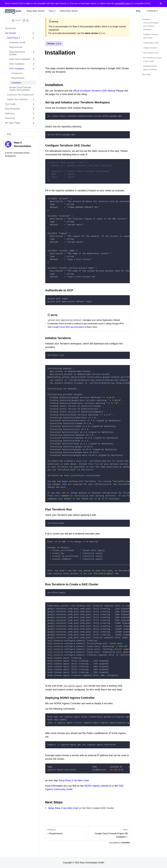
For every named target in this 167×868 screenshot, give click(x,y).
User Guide (10, 104)
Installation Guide (17, 42)
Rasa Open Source (36, 11)
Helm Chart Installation (20, 59)
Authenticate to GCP (151, 43)
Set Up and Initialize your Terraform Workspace (151, 26)
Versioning (10, 118)
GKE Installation (17, 69)
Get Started (10, 33)
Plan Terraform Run (151, 53)
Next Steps (146, 74)
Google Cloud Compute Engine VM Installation (20, 89)
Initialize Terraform (150, 48)
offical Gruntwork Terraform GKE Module (94, 91)
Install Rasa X (14, 38)
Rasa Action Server (69, 11)
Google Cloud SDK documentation (68, 327)
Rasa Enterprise (12, 109)
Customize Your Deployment (20, 95)
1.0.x (9, 134)
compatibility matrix (122, 3)
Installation (16, 83)
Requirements (16, 47)
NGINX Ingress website (96, 785)
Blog (138, 11)
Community (151, 11)
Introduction (10, 28)
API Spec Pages (13, 123)
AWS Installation (17, 64)
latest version (92, 33)
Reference (10, 113)
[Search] (21, 20)
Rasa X (52, 11)
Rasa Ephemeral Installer (17, 53)
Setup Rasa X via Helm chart (74, 780)
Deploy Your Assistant (17, 99)
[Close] (161, 4)
